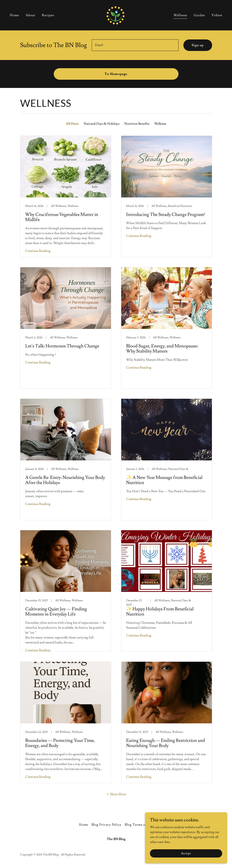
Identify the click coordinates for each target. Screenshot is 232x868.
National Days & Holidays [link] (102, 124)
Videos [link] (217, 15)
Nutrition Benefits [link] (137, 124)
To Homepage (116, 74)
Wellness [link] (180, 15)
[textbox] (135, 45)
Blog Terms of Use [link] (139, 825)
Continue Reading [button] (38, 251)
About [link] (30, 15)
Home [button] (84, 825)
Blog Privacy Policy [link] (106, 825)
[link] (116, 14)
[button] (116, 794)
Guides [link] (199, 15)
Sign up (198, 45)
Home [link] (14, 15)
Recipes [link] (48, 15)
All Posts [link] (72, 124)
